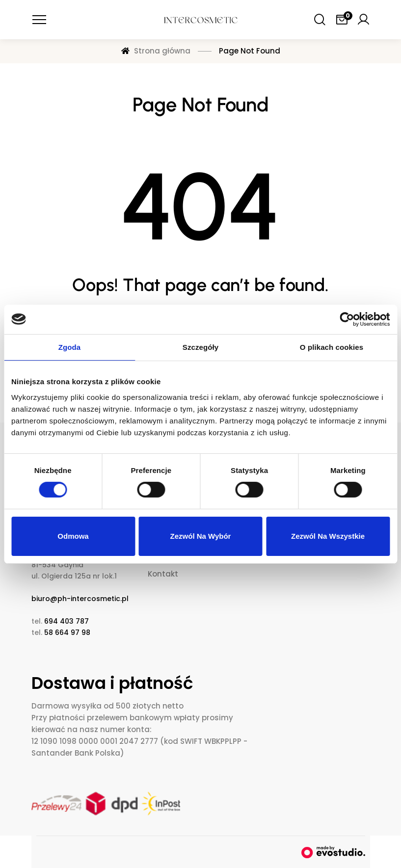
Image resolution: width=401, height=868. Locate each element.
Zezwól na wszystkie (328, 536)
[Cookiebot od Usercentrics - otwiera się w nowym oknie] (347, 319)
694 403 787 (67, 621)
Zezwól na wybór (201, 536)
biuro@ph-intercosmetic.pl (80, 599)
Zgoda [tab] (70, 347)
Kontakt (163, 574)
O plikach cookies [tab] (332, 347)
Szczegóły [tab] (200, 347)
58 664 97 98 (67, 632)
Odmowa (73, 536)
